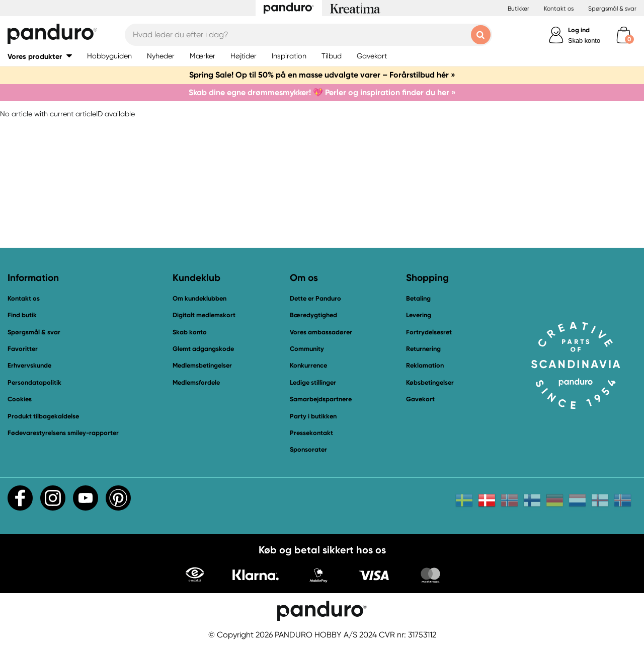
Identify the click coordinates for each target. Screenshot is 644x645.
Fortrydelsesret (429, 332)
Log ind (579, 30)
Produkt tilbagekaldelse (43, 416)
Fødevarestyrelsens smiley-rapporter (63, 433)
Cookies (20, 399)
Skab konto (584, 41)
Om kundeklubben (199, 298)
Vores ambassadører (321, 332)
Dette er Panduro (315, 298)
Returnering (423, 349)
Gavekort (420, 399)
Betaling (418, 298)
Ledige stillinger (313, 382)
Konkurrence (308, 365)
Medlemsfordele (196, 382)
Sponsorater (308, 449)
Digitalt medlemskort (204, 315)
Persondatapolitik (34, 382)
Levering (419, 315)
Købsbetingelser (430, 382)
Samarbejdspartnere (321, 399)
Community (307, 349)
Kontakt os (559, 9)
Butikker (518, 9)
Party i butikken (313, 416)
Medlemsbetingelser (202, 365)
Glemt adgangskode (203, 349)
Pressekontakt (311, 433)
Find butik (22, 315)
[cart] (624, 35)
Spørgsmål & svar (612, 9)
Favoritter (23, 349)
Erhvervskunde (29, 365)
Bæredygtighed (313, 315)
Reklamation (425, 365)
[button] (40, 56)
